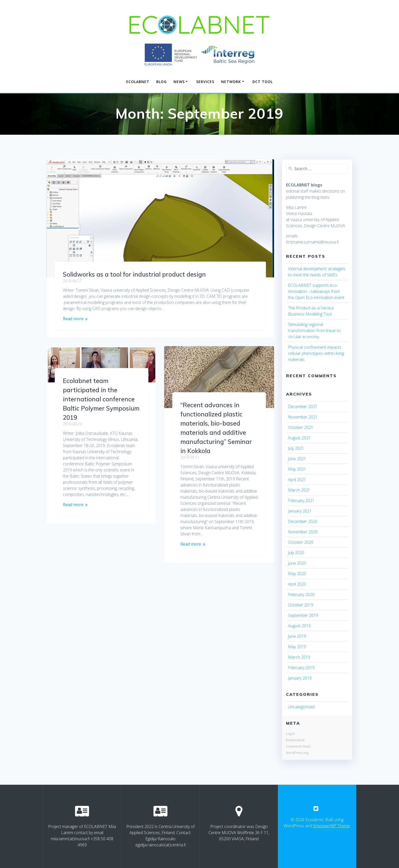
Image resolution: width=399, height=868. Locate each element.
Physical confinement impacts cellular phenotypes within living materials (316, 353)
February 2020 (301, 594)
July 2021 (296, 448)
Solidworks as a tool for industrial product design (134, 274)
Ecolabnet (138, 82)
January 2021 (300, 511)
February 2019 (301, 668)
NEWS (179, 82)
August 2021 (299, 438)
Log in (290, 734)
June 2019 (297, 636)
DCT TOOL (263, 82)
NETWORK (231, 82)
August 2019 (299, 626)
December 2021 (303, 406)
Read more (73, 319)
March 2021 (299, 490)
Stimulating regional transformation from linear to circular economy (314, 331)
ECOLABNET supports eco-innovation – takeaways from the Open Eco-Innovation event (316, 291)
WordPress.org (297, 753)
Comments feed (298, 746)
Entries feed (295, 740)
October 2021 (301, 427)
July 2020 (296, 553)
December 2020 (303, 521)
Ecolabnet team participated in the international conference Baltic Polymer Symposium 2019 (101, 399)
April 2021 (297, 480)
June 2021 (297, 459)
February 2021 (301, 500)
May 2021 (297, 469)
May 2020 (297, 574)
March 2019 (299, 657)
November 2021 (303, 417)
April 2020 (297, 584)
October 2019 (301, 605)
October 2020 (301, 542)
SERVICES (205, 82)
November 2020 (303, 532)
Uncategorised (301, 707)
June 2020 (297, 563)
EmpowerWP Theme (331, 826)
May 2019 (297, 647)
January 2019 (300, 678)
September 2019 (303, 615)
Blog (161, 82)
